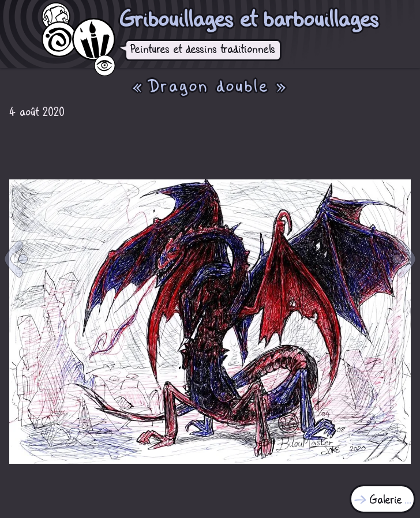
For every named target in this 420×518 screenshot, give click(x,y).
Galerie (386, 500)
